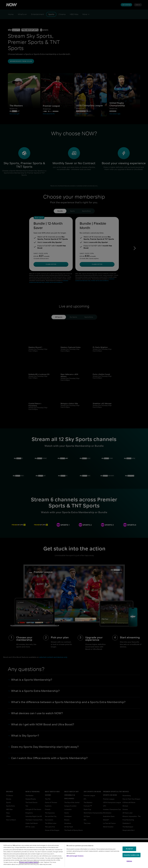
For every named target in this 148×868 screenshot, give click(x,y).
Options (129, 861)
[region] (74, 855)
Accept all (129, 849)
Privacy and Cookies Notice (29, 862)
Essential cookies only (132, 855)
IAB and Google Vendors (75, 856)
